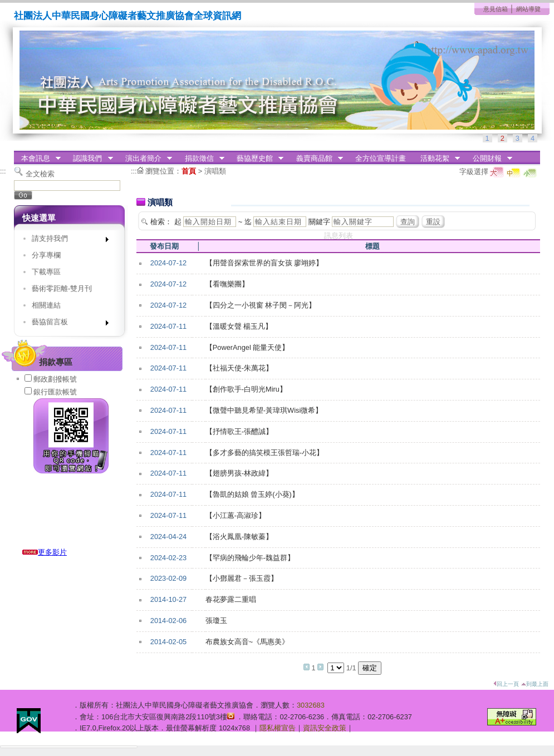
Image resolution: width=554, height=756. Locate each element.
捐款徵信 (201, 159)
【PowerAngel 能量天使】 (247, 347)
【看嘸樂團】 (227, 284)
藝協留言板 (67, 324)
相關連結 (46, 305)
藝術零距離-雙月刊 (62, 288)
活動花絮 (437, 159)
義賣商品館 (316, 159)
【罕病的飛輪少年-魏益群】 (250, 558)
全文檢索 (40, 174)
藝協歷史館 (256, 159)
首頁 (189, 171)
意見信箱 (496, 9)
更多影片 (45, 552)
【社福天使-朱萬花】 (239, 368)
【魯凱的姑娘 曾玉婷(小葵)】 (252, 494)
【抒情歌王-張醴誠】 (239, 431)
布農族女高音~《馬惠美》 (247, 642)
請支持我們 (67, 241)
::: (3, 171)
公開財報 (489, 159)
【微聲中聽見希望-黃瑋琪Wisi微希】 (264, 410)
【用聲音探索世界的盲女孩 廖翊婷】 (264, 263)
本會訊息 (37, 159)
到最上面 (535, 684)
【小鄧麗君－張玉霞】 (242, 578)
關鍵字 (319, 222)
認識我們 (90, 159)
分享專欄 (46, 255)
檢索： (161, 222)
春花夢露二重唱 (231, 599)
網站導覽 (528, 9)
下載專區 (46, 272)
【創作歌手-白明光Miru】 (246, 389)
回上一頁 (506, 684)
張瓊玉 (216, 621)
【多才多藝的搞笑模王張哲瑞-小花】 (264, 453)
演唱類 (215, 171)
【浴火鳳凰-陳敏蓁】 (239, 537)
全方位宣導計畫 (381, 158)
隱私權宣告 (278, 728)
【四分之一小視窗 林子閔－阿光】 (261, 305)
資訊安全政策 (325, 728)
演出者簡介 (145, 159)
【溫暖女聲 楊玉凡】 (239, 326)
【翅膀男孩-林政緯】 (239, 473)
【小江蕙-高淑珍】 (236, 515)
